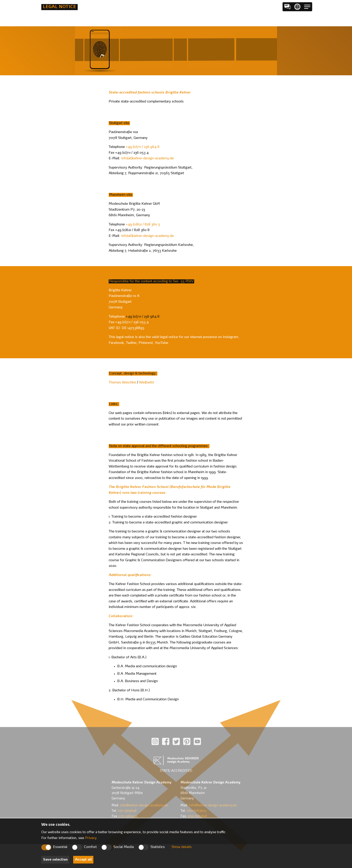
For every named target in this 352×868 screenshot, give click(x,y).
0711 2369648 (127, 798)
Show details (182, 847)
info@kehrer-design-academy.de (144, 793)
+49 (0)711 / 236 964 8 (143, 147)
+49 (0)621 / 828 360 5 (143, 225)
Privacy (91, 838)
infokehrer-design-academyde (147, 159)
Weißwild (146, 383)
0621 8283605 (197, 798)
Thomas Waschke (122, 383)
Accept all (83, 860)
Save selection (55, 860)
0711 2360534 (128, 803)
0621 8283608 (197, 803)
